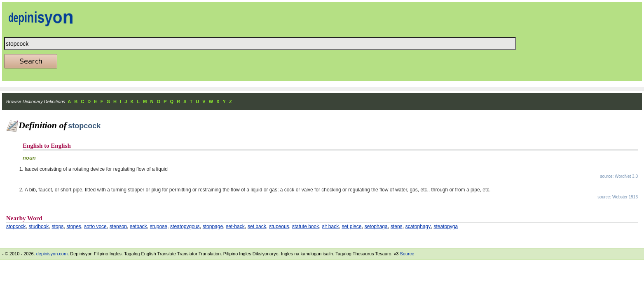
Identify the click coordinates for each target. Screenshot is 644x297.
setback (138, 226)
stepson (118, 226)
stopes (74, 226)
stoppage (213, 226)
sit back (330, 226)
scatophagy (418, 226)
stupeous (279, 226)
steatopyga (446, 226)
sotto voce (95, 226)
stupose (159, 226)
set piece (351, 226)
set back (257, 226)
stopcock (16, 226)
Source (407, 254)
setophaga (376, 226)
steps (397, 226)
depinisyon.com (52, 254)
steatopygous (185, 226)
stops (58, 226)
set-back (235, 226)
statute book (306, 226)
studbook (39, 226)
